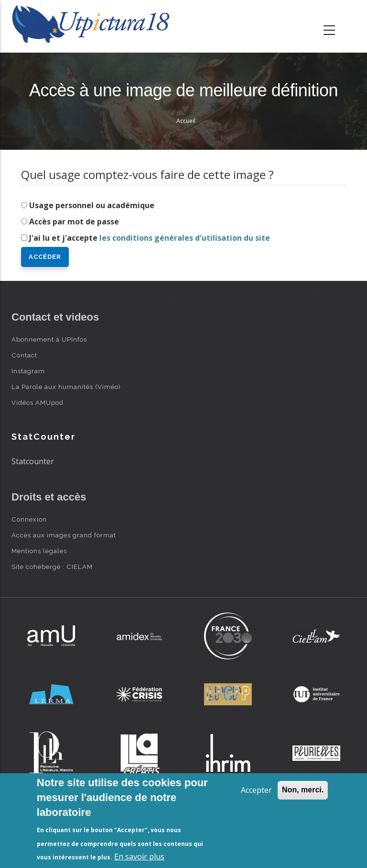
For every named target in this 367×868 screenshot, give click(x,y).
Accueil (186, 121)
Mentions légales (39, 551)
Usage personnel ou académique (92, 205)
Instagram (28, 371)
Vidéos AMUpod (38, 402)
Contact (24, 355)
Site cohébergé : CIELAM (52, 567)
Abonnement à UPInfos (49, 339)
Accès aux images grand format (64, 535)
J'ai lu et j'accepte (150, 238)
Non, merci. (303, 790)
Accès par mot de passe (74, 222)
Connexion (29, 519)
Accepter (256, 790)
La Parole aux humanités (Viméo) (66, 387)
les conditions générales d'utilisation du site (185, 238)
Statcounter (33, 461)
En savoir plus (139, 857)
